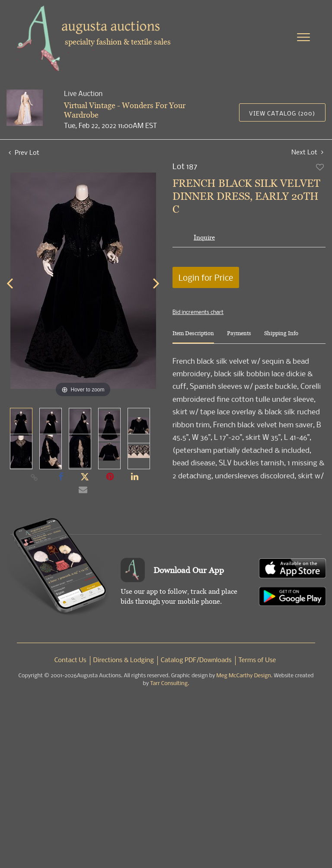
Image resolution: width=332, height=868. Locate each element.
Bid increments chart (198, 312)
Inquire (204, 237)
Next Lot (307, 152)
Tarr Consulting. (169, 684)
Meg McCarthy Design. (245, 676)
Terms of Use (257, 660)
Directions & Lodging (124, 660)
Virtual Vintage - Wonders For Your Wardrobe (125, 110)
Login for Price (206, 277)
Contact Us (70, 660)
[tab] (193, 337)
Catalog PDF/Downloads (196, 660)
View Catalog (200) (282, 113)
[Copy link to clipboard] (35, 477)
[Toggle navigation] (303, 37)
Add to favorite (320, 167)
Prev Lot (24, 152)
